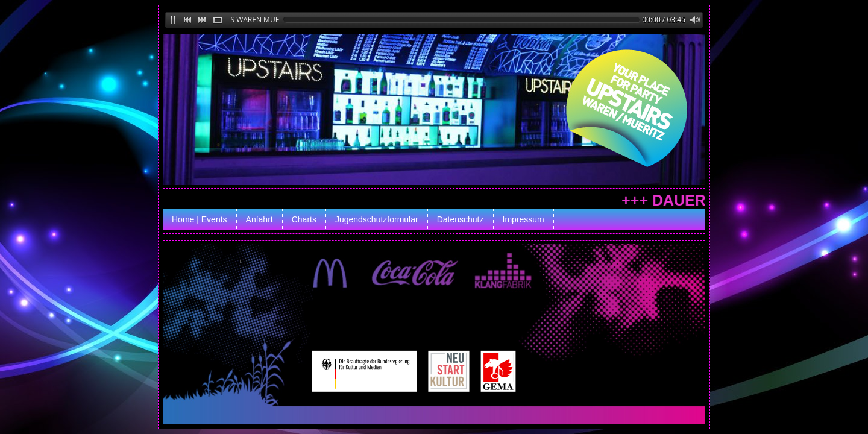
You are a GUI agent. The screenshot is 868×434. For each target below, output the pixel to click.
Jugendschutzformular (377, 219)
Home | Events (200, 219)
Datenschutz (461, 219)
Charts (304, 219)
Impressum (524, 219)
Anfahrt (259, 219)
